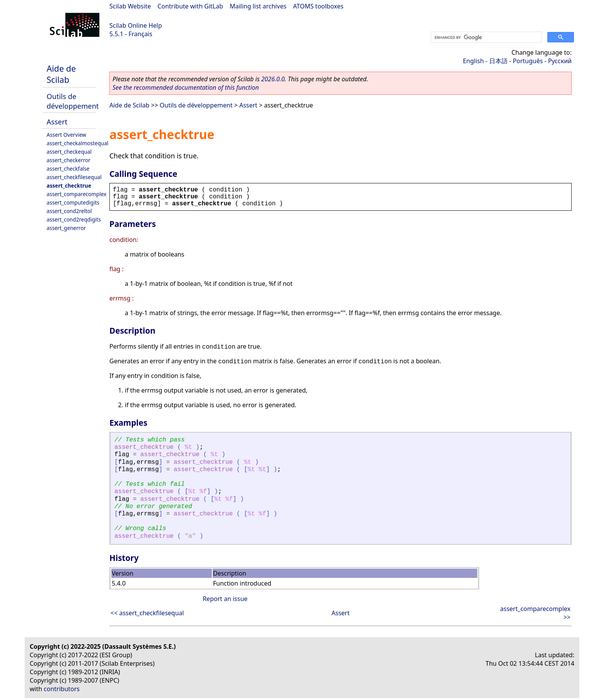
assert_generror (66, 228)
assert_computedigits (73, 202)
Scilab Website (130, 6)
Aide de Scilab (61, 74)
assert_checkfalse (68, 169)
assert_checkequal (69, 152)
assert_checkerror (69, 160)
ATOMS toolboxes (318, 6)
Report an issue (225, 599)
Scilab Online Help (136, 25)
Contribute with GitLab (190, 6)
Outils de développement (73, 101)
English (473, 61)
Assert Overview (66, 135)
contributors (62, 689)
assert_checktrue (69, 185)
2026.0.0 (273, 79)
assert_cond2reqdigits (74, 219)
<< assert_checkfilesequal (147, 613)
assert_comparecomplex (76, 194)
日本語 (498, 61)
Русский (560, 61)
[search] (486, 37)
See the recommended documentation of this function (186, 87)
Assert (57, 122)
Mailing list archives (258, 6)
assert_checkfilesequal (74, 177)
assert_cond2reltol (69, 211)
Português (528, 61)
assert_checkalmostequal (77, 143)
